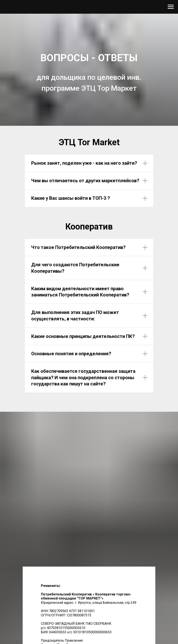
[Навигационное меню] (171, 7)
